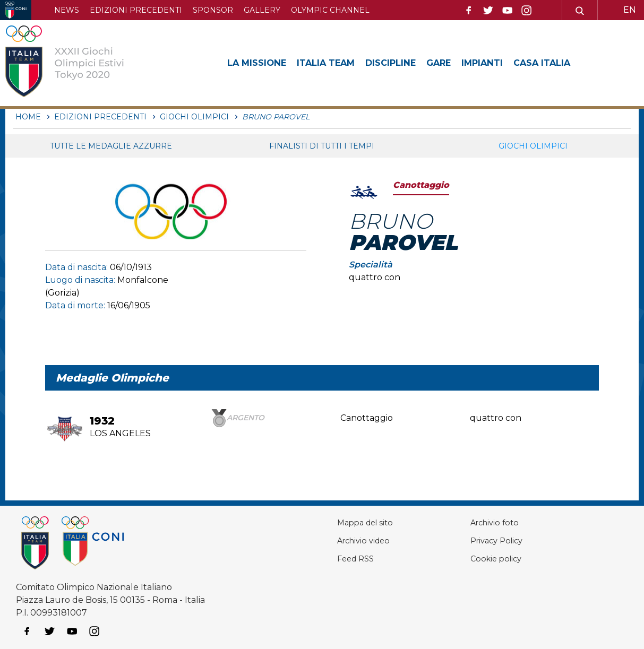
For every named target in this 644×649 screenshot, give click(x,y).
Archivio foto (488, 522)
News (67, 10)
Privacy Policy (491, 540)
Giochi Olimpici (533, 146)
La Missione (260, 63)
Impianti (506, 63)
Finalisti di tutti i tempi (322, 146)
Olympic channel (330, 10)
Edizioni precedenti (136, 10)
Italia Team (336, 63)
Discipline (406, 63)
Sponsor (213, 10)
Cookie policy (490, 559)
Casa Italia (572, 63)
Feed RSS (343, 559)
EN (630, 10)
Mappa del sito (353, 522)
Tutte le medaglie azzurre (111, 146)
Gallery (262, 10)
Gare (459, 63)
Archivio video (351, 540)
